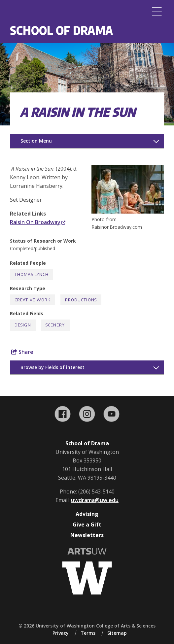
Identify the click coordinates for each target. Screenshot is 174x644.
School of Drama (61, 30)
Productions (81, 300)
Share (22, 352)
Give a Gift (87, 525)
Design (23, 325)
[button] (128, 212)
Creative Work (33, 300)
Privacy (61, 633)
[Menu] (157, 12)
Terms (88, 633)
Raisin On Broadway (38, 222)
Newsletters (87, 535)
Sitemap (117, 633)
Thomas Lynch (32, 274)
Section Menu (36, 141)
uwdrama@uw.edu (95, 500)
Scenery (55, 325)
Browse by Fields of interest (52, 367)
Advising (87, 514)
